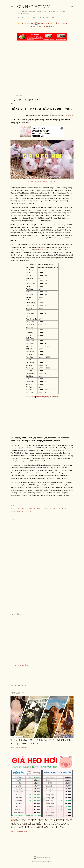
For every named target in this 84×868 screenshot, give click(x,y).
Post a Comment (21, 748)
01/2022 (18, 508)
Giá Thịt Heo (62, 508)
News (27, 18)
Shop (33, 18)
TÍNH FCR (54, 18)
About (20, 18)
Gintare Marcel (48, 862)
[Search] (72, 6)
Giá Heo (33, 508)
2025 (47, 18)
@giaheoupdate (22, 665)
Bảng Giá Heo (25, 508)
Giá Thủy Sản (54, 397)
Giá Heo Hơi (69, 115)
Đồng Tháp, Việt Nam (24, 511)
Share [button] (12, 505)
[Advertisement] (42, 59)
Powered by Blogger (42, 858)
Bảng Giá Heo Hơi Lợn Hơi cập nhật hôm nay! (42, 181)
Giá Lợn (46, 508)
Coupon (40, 18)
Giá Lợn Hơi (53, 508)
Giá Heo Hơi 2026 (34, 7)
